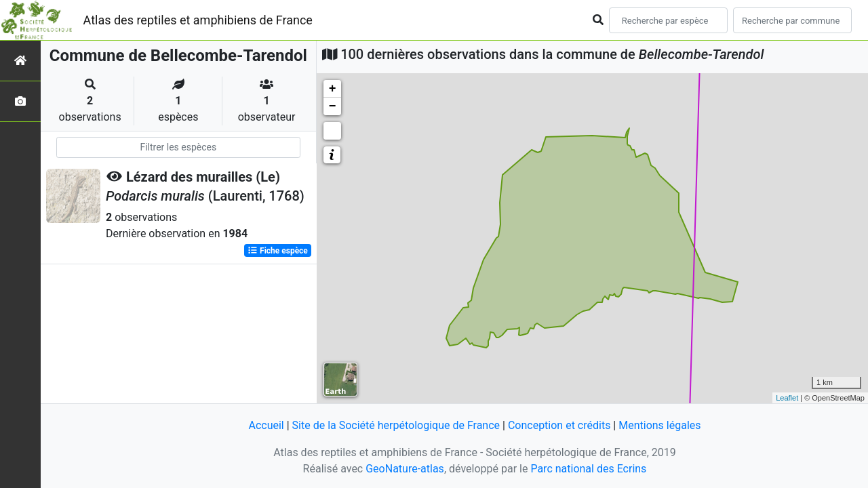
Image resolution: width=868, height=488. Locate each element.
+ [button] (333, 89)
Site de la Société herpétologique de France (396, 425)
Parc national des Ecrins (588, 469)
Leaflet (787, 398)
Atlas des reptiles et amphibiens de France (198, 20)
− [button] (333, 106)
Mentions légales (659, 425)
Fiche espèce (278, 251)
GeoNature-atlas (405, 469)
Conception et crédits (559, 425)
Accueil (266, 425)
